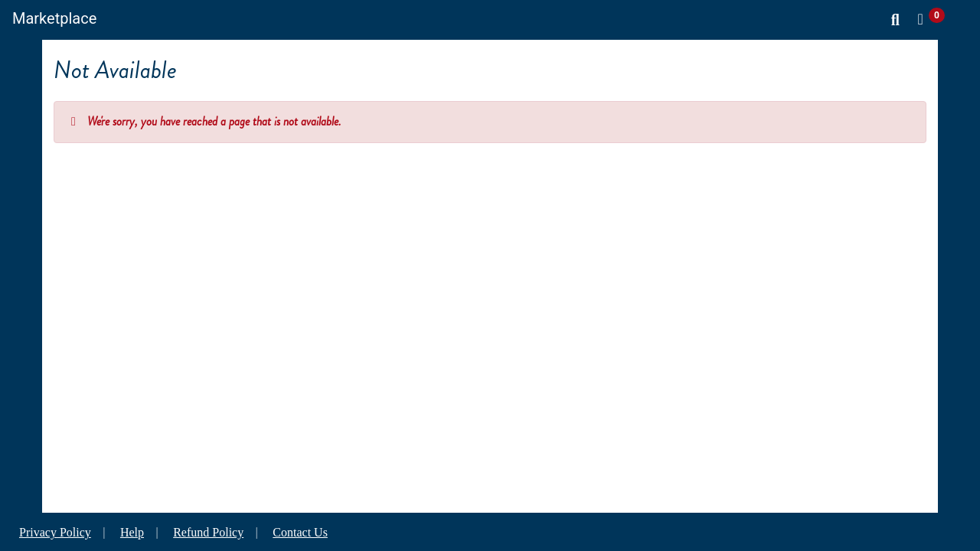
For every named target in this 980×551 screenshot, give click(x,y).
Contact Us (300, 532)
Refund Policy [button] (208, 532)
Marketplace (54, 18)
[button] (933, 19)
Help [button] (132, 532)
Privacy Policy (55, 532)
